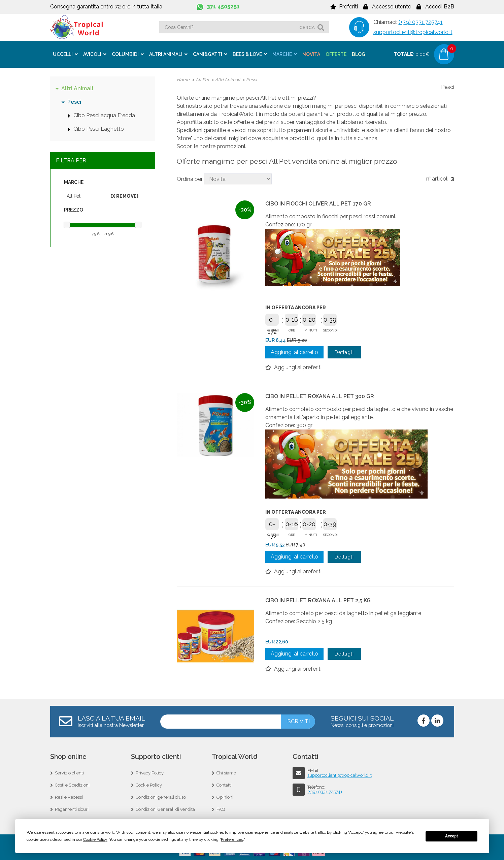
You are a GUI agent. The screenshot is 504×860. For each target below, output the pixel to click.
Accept (451, 836)
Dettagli (344, 352)
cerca (307, 27)
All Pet (74, 195)
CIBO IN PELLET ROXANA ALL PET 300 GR (320, 396)
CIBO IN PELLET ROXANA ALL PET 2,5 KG (318, 600)
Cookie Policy (149, 784)
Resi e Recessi (69, 797)
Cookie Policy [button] (95, 839)
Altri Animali (77, 88)
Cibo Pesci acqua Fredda (104, 115)
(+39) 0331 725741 (421, 22)
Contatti (224, 784)
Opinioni (225, 797)
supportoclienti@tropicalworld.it (413, 32)
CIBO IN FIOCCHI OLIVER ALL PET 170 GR (318, 203)
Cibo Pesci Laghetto (99, 128)
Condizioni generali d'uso (161, 797)
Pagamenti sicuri (72, 809)
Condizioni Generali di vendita (165, 809)
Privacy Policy (150, 772)
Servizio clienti (69, 772)
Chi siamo (226, 772)
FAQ (221, 809)
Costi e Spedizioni (72, 784)
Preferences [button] (232, 839)
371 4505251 (223, 7)
